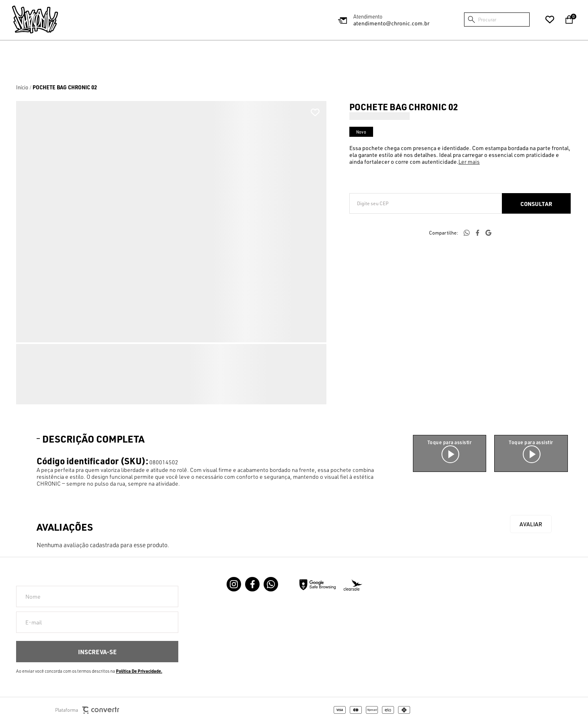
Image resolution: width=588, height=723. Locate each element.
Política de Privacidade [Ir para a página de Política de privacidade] (138, 671)
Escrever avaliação (531, 524)
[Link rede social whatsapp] (271, 584)
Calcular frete (536, 203)
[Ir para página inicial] (22, 87)
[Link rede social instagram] (234, 584)
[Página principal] (35, 20)
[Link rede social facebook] (252, 584)
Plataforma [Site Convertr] (87, 710)
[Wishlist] (550, 20)
